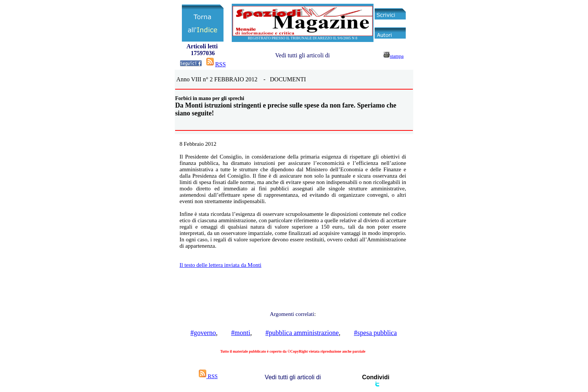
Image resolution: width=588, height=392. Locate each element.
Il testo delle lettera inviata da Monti (220, 265)
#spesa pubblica (375, 333)
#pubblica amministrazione (302, 333)
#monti (241, 333)
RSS (220, 64)
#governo (203, 333)
